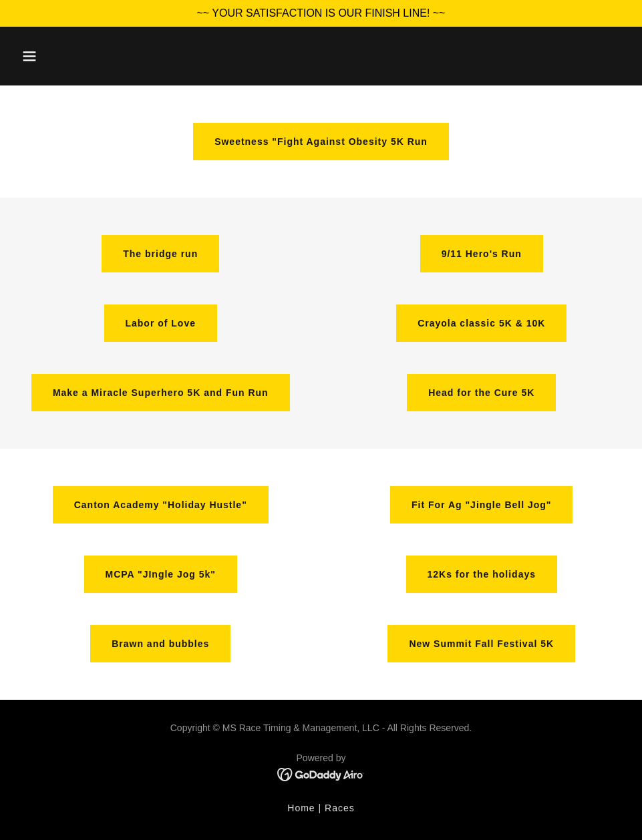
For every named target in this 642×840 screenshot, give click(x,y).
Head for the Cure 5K (481, 393)
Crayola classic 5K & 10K (481, 323)
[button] (29, 56)
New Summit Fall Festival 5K (481, 644)
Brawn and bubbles (160, 644)
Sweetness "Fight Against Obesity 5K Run (321, 142)
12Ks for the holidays (482, 574)
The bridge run (160, 254)
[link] (321, 774)
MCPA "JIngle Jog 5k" (161, 574)
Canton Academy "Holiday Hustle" (161, 505)
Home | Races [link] (321, 808)
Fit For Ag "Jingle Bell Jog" (481, 505)
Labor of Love (161, 323)
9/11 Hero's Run (482, 254)
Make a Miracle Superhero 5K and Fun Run (161, 393)
